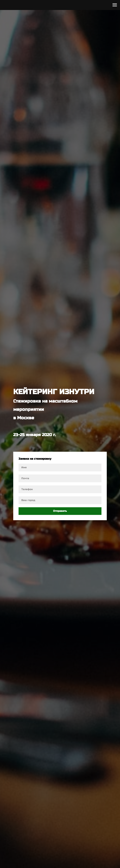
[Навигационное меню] (115, 5)
